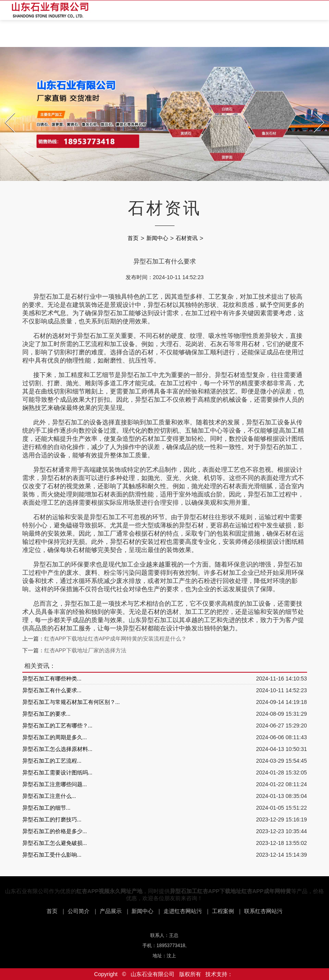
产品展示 (111, 911)
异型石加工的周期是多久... (55, 737)
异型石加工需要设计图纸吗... (58, 772)
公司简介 (79, 911)
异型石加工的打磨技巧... (52, 819)
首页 (133, 238)
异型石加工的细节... (47, 808)
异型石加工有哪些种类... (52, 679)
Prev (6, 110)
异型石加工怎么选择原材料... (58, 749)
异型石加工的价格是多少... (55, 831)
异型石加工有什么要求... (52, 690)
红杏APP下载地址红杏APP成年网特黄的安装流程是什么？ (115, 639)
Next (315, 110)
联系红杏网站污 (263, 911)
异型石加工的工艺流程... (52, 761)
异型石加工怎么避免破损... (55, 843)
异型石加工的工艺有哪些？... (58, 726)
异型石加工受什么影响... (52, 855)
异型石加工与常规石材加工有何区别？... (71, 702)
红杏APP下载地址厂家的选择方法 (85, 650)
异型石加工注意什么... (49, 796)
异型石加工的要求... (47, 714)
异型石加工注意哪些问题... (55, 784)
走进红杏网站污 (183, 911)
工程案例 (223, 911)
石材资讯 (187, 238)
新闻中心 (157, 238)
